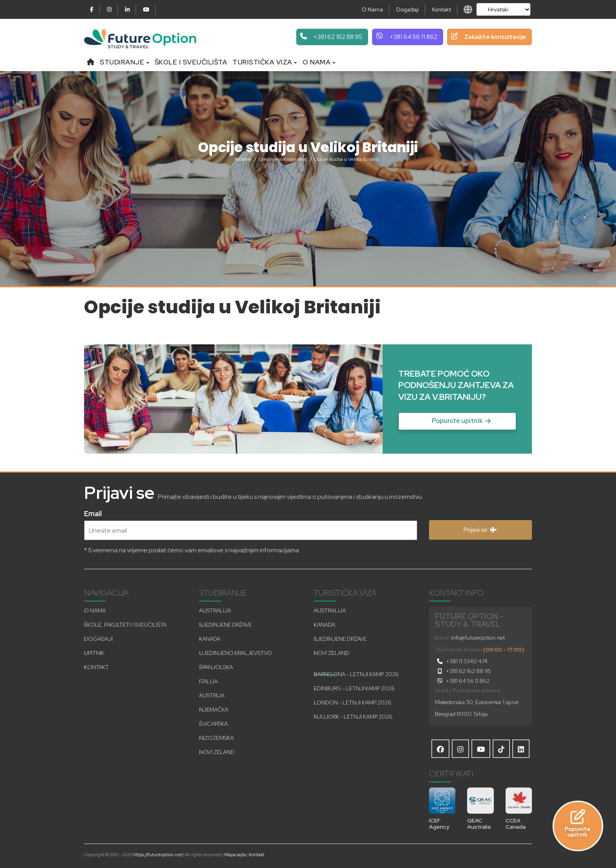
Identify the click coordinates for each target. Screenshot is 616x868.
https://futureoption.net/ (159, 855)
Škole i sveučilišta (191, 62)
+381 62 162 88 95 (463, 671)
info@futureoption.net (478, 638)
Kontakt (442, 9)
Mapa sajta (235, 855)
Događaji (408, 9)
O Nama (372, 9)
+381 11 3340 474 (461, 661)
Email (93, 513)
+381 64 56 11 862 (462, 681)
